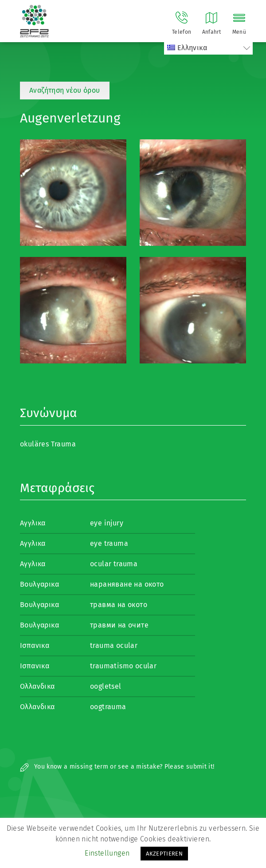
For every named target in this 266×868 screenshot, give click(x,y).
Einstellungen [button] (107, 853)
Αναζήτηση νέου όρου (65, 90)
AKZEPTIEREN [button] (164, 854)
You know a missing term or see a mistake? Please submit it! (117, 767)
